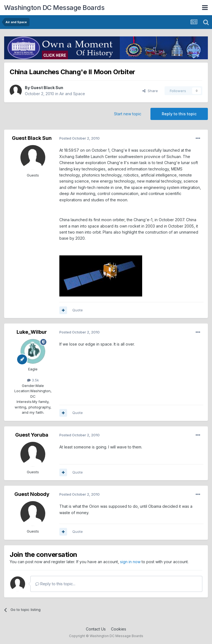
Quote (78, 310)
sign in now (130, 562)
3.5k (33, 380)
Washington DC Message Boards (54, 8)
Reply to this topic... (55, 584)
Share (150, 91)
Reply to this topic (179, 114)
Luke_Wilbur (32, 332)
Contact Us (96, 629)
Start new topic (128, 114)
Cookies (119, 629)
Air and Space (72, 94)
